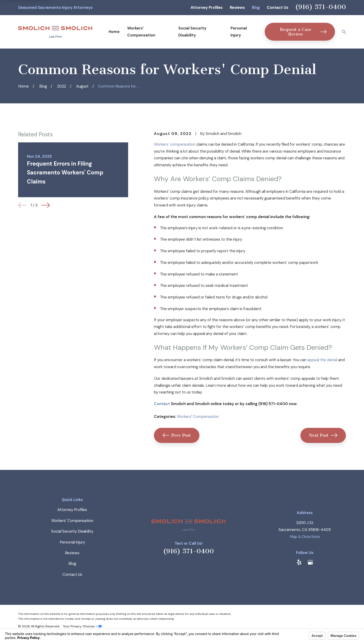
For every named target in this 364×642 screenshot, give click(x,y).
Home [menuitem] (114, 32)
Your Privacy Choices (82, 626)
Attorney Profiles (207, 7)
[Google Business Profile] (310, 562)
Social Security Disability (72, 531)
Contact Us (278, 7)
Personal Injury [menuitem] (239, 32)
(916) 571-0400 (321, 7)
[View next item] (46, 205)
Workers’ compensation (175, 144)
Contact (162, 404)
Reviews (237, 7)
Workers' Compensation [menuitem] (141, 32)
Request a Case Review (303, 32)
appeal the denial (322, 360)
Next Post (323, 435)
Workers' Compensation (198, 416)
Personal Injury (72, 542)
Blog (256, 7)
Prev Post (177, 435)
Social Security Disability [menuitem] (192, 32)
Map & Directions (305, 537)
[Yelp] (299, 562)
